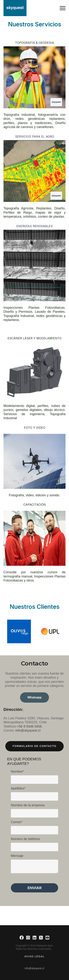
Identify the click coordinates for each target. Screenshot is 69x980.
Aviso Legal (34, 956)
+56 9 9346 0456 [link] (29, 726)
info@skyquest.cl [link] (28, 730)
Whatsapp (34, 697)
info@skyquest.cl (34, 968)
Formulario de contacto (35, 746)
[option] (19, 631)
